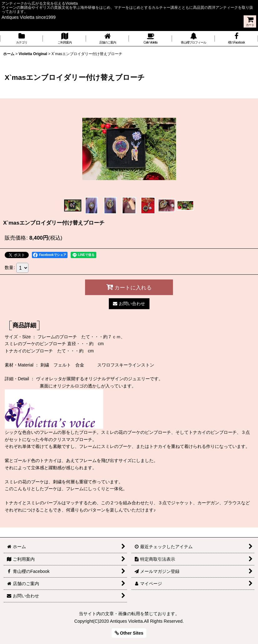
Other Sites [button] (129, 633)
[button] (73, 205)
